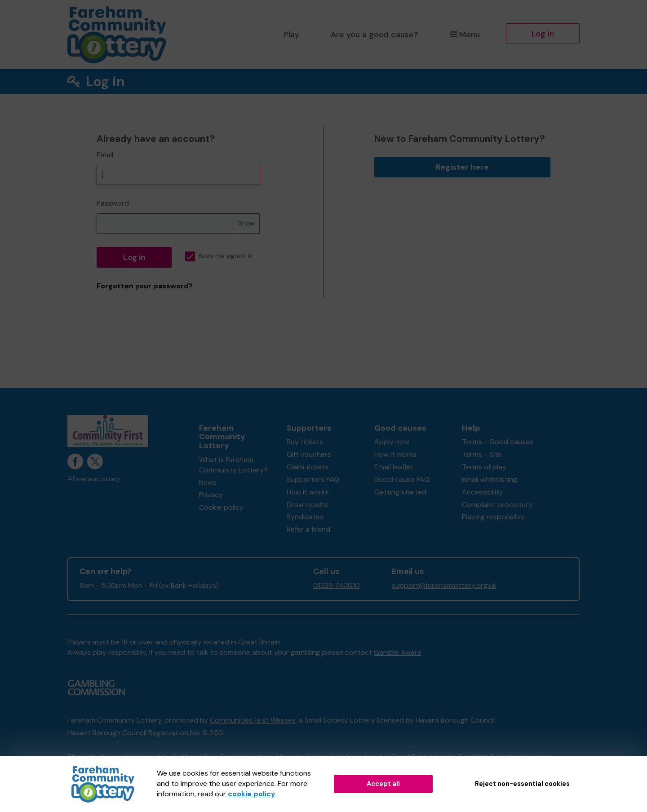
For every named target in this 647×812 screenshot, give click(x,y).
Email (105, 155)
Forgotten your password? (145, 286)
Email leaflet (394, 467)
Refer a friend (308, 529)
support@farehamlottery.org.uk (444, 585)
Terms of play (484, 467)
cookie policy (252, 794)
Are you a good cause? (374, 35)
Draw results (307, 505)
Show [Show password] (246, 223)
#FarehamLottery (94, 479)
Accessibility (483, 492)
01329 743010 (337, 585)
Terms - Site (482, 454)
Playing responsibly (493, 517)
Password (113, 203)
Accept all (383, 784)
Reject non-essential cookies (522, 784)
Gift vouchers (309, 454)
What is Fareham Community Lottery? (233, 465)
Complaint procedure (497, 505)
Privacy (211, 495)
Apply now (392, 442)
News (208, 483)
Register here (462, 167)
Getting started (400, 492)
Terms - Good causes (498, 442)
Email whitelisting (490, 479)
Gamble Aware (398, 652)
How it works (308, 492)
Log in (543, 34)
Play (292, 35)
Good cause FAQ (402, 479)
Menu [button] (465, 35)
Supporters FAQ (313, 479)
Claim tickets (308, 467)
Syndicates (305, 517)
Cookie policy (221, 507)
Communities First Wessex (253, 720)
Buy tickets (305, 442)
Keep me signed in (219, 256)
